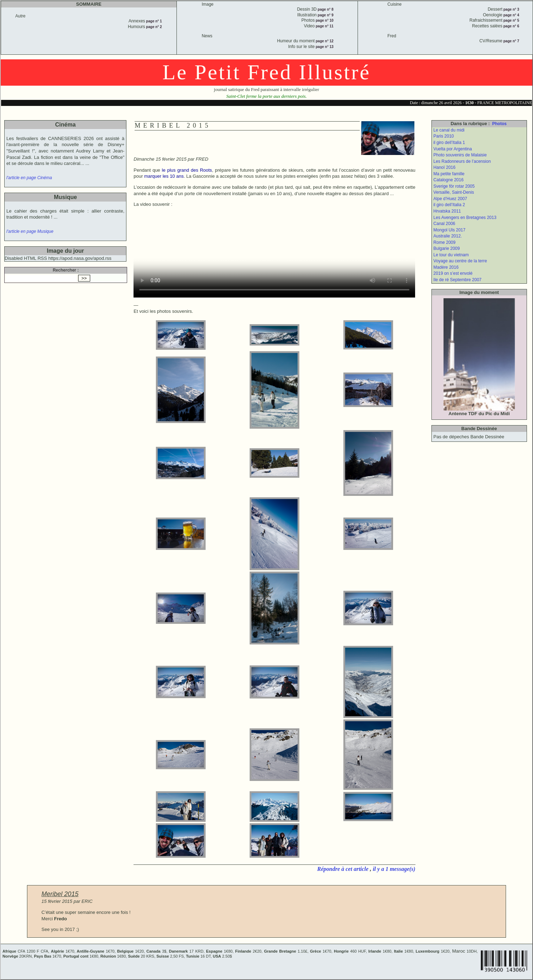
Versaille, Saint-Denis (454, 192)
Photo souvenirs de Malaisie (460, 155)
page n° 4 (511, 15)
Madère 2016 (446, 267)
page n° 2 (154, 27)
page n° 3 (511, 9)
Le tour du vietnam (451, 255)
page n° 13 (324, 47)
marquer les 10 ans (164, 176)
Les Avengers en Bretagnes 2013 (465, 218)
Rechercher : (66, 270)
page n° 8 (325, 9)
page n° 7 (511, 41)
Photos (499, 124)
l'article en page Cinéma (29, 178)
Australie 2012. (448, 236)
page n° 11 (324, 26)
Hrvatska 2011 (447, 211)
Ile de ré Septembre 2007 (458, 280)
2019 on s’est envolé (453, 273)
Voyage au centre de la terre (460, 261)
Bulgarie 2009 (447, 248)
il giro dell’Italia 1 (449, 143)
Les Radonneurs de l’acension (462, 161)
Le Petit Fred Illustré (266, 72)
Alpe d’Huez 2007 (450, 199)
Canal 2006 (444, 224)
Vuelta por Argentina (453, 149)
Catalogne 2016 (449, 180)
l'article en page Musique (30, 231)
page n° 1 (154, 21)
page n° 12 (324, 41)
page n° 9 (325, 15)
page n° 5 (511, 20)
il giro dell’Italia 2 (449, 205)
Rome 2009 (445, 242)
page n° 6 (511, 26)
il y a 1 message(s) (394, 869)
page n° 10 (324, 20)
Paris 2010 (444, 136)
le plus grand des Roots (187, 170)
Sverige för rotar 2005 (454, 186)
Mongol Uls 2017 (450, 230)
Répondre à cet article (343, 869)
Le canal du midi (449, 130)
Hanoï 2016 (445, 167)
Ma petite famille (449, 174)
